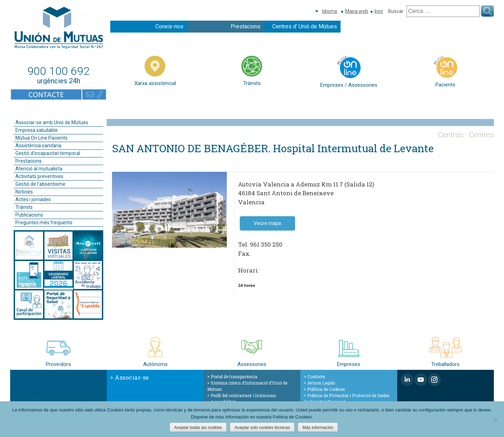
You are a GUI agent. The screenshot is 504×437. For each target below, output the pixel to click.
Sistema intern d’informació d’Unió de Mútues (247, 386)
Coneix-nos (169, 26)
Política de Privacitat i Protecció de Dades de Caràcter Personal (347, 399)
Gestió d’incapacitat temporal (48, 153)
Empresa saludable (37, 130)
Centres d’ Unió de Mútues (305, 26)
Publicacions (29, 215)
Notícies (24, 192)
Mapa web (357, 11)
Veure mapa (267, 223)
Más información (318, 428)
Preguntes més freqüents (44, 223)
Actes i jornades (33, 199)
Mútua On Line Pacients (41, 138)
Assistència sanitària (38, 146)
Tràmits (24, 207)
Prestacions (246, 26)
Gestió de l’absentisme (40, 184)
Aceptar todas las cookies (198, 428)
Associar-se (132, 377)
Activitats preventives (39, 176)
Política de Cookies (326, 389)
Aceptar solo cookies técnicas (262, 428)
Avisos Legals (321, 383)
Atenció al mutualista (39, 169)
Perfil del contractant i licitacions (243, 395)
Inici (379, 11)
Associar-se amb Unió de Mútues (52, 122)
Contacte (316, 376)
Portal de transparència (234, 376)
